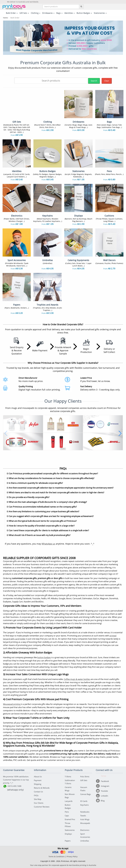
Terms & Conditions (57, 857)
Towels (83, 816)
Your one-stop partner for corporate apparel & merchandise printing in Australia (63, 865)
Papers (68, 841)
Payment (38, 780)
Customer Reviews (42, 807)
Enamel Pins (70, 819)
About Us (38, 777)
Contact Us (38, 792)
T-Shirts (68, 777)
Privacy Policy (72, 857)
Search (94, 81)
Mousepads (85, 823)
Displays (68, 834)
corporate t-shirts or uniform (47, 732)
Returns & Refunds (42, 788)
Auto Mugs (85, 819)
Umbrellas (85, 841)
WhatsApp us (48, 544)
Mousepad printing (12, 704)
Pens (67, 812)
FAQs (36, 795)
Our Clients (39, 803)
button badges (44, 657)
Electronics (85, 830)
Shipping (38, 784)
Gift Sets (84, 780)
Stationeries (70, 830)
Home (5, 18)
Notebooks (85, 812)
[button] (6, 433)
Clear (107, 81)
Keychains (84, 805)
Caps (67, 816)
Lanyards (69, 801)
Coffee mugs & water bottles (77, 679)
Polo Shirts (85, 777)
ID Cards (84, 801)
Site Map (38, 799)
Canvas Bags (86, 794)
